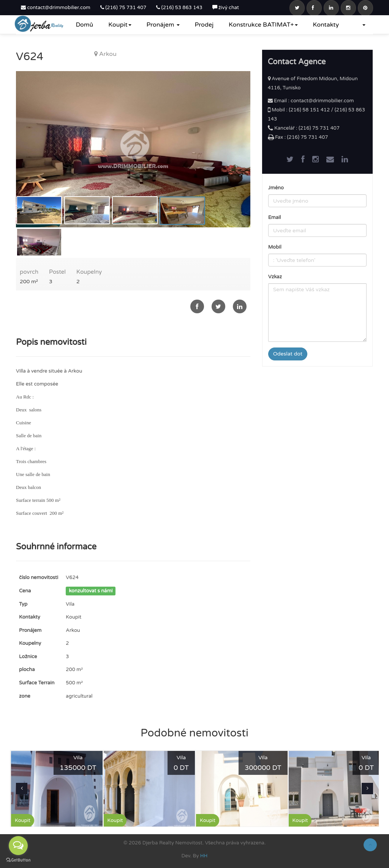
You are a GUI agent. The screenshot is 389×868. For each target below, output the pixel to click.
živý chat (226, 8)
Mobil (275, 247)
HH (204, 856)
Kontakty (326, 25)
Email (275, 217)
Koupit (120, 25)
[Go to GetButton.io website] (18, 860)
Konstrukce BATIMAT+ (263, 25)
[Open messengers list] (18, 846)
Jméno (276, 188)
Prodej (204, 25)
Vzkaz (275, 277)
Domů (84, 25)
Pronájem (163, 25)
